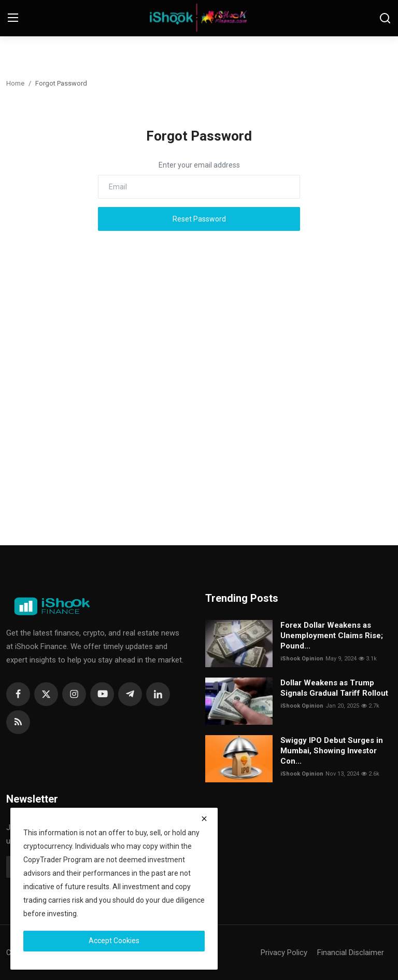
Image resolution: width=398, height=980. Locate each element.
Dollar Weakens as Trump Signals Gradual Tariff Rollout (334, 688)
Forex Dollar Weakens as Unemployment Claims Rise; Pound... (332, 636)
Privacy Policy (284, 953)
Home (15, 83)
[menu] (13, 18)
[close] (204, 819)
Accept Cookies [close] (114, 941)
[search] (385, 18)
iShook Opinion (302, 659)
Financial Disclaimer (351, 953)
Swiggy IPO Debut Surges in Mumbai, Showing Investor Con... (332, 751)
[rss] (18, 722)
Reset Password (199, 219)
